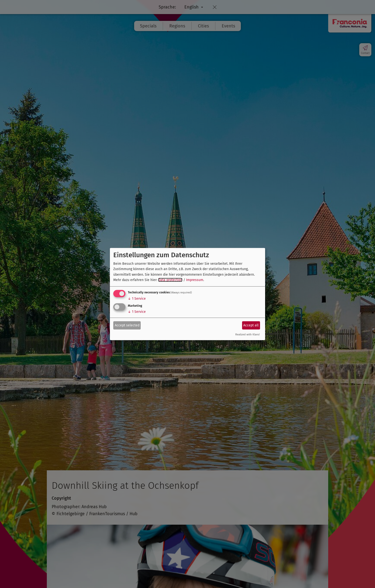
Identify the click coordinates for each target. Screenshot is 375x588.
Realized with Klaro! (248, 335)
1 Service (137, 299)
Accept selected (127, 325)
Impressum (195, 280)
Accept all (251, 325)
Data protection (170, 280)
